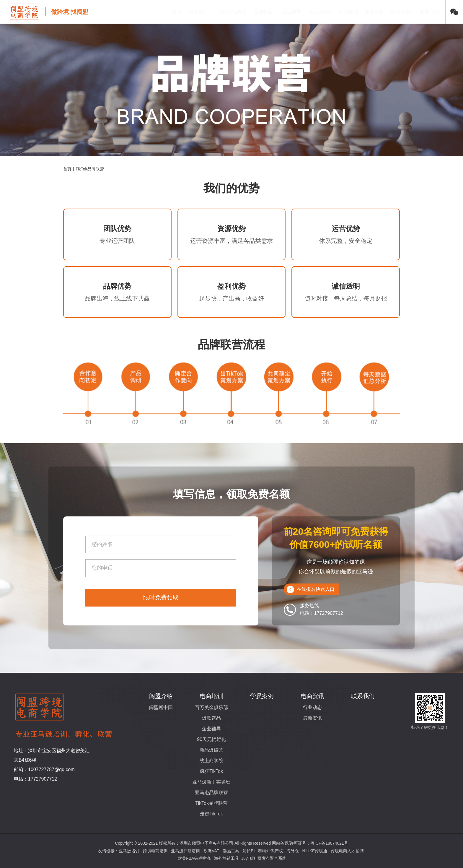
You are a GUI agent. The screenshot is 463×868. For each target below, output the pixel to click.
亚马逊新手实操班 (211, 782)
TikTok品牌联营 (211, 803)
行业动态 (312, 707)
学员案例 (320, 12)
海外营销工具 (226, 858)
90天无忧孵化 (203, 12)
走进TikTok (211, 814)
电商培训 (211, 696)
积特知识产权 (270, 851)
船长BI (248, 851)
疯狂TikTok (211, 771)
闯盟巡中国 (161, 707)
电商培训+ (171, 12)
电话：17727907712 (35, 779)
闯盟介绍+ (402, 12)
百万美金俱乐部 (211, 707)
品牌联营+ (236, 12)
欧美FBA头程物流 (194, 858)
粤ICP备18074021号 (329, 843)
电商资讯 (312, 696)
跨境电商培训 (155, 851)
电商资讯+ (373, 12)
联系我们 (429, 12)
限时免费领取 (161, 597)
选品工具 (231, 851)
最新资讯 (312, 718)
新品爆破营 (211, 750)
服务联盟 (346, 12)
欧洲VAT (211, 851)
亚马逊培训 (129, 851)
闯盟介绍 (161, 696)
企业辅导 (263, 12)
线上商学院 (291, 12)
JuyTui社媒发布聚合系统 (264, 858)
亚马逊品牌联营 (211, 793)
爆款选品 (211, 718)
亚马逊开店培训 (185, 851)
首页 (149, 12)
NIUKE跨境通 (315, 851)
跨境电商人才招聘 (347, 851)
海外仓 (293, 851)
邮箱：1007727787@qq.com (44, 769)
